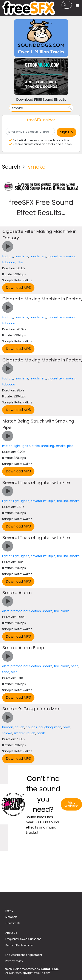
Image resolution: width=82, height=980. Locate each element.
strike (36, 446)
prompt (16, 611)
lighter (7, 501)
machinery (38, 256)
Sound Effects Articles (19, 945)
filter (20, 262)
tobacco (9, 262)
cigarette (55, 256)
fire (60, 501)
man (58, 727)
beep (75, 666)
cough (19, 727)
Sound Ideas (50, 969)
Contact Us (13, 923)
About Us (11, 933)
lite (66, 501)
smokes (69, 256)
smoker (19, 733)
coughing (46, 727)
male (67, 727)
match (7, 446)
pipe (70, 446)
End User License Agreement (24, 955)
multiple (49, 501)
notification (32, 611)
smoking (48, 446)
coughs (31, 727)
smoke (61, 446)
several (36, 501)
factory (8, 256)
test (14, 672)
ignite (26, 446)
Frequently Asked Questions (23, 939)
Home (9, 911)
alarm (65, 611)
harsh (41, 733)
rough (31, 733)
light (17, 446)
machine (22, 256)
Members (11, 917)
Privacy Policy (14, 961)
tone (6, 672)
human (8, 727)
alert (6, 611)
